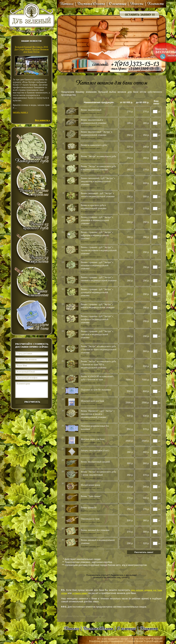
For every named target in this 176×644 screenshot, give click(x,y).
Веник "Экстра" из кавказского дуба (98, 156)
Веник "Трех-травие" (91, 496)
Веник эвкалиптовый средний (95, 462)
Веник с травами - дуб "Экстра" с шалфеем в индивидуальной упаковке (97, 319)
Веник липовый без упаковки (95, 530)
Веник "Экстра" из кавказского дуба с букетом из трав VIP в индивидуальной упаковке (98, 365)
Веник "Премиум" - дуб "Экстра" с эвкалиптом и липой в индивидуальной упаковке (98, 414)
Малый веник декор (91, 485)
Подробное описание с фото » (91, 113)
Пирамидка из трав (90, 519)
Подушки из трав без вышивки (96, 390)
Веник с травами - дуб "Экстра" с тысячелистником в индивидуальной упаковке (99, 250)
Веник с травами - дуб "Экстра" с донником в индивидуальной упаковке (97, 220)
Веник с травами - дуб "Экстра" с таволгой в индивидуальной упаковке (97, 334)
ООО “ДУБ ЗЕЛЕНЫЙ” (151, 639)
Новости (137, 4)
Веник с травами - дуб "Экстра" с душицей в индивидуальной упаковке (97, 292)
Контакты (155, 4)
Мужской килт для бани (93, 401)
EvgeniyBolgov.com (153, 641)
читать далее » (21, 112)
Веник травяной (89, 508)
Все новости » (42, 120)
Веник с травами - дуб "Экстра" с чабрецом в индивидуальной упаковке (97, 235)
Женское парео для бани (93, 439)
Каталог (67, 4)
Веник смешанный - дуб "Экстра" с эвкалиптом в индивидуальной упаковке (98, 181)
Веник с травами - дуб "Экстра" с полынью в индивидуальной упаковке (97, 265)
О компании (118, 4)
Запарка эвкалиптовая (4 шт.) (95, 451)
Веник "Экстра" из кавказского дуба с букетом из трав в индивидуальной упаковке (99, 349)
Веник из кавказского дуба (94, 145)
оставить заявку (80, 593)
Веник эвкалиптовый (91, 110)
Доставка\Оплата (91, 4)
